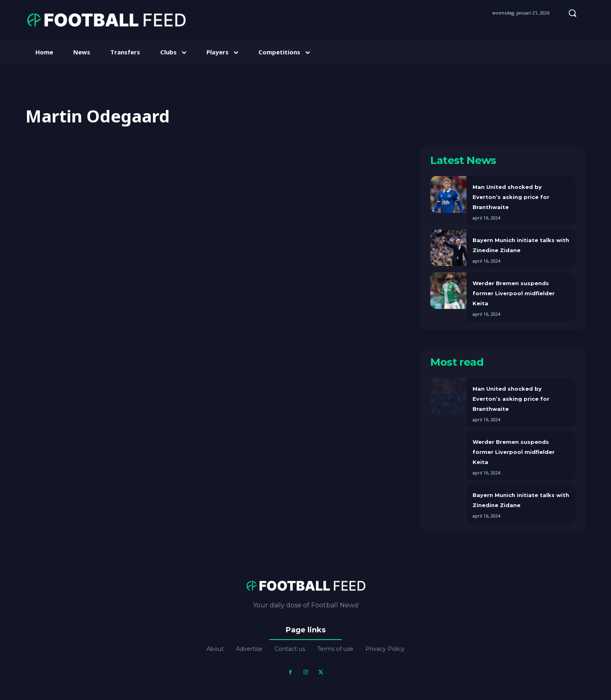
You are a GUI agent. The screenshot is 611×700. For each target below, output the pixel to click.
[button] (572, 13)
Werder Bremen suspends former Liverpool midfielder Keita (514, 293)
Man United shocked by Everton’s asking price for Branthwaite (511, 197)
